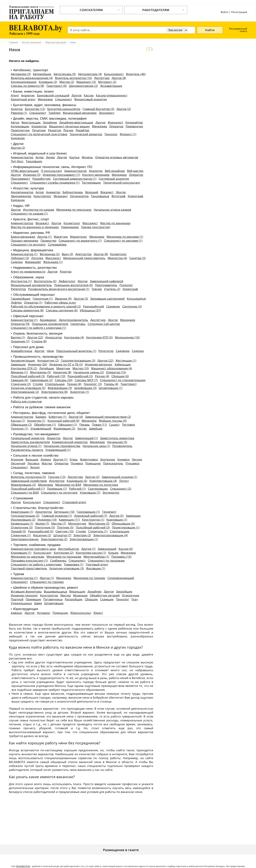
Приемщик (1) (57, 489)
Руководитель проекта (27, 450)
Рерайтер (82, 130)
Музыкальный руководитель (31, 285)
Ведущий (92, 192)
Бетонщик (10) (64, 512)
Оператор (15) (116, 372)
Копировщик (20, 126)
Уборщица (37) (90, 310)
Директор (54, 438)
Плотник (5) (65, 527)
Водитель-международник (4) (32, 78)
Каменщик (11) (69, 520)
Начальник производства (62, 446)
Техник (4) (74, 384)
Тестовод (128, 425)
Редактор (55, 130)
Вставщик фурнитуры (26, 591)
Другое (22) (35, 337)
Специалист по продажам (106, 561)
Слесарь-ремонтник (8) (27, 310)
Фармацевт (33, 262)
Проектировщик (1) (126, 527)
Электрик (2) (82, 535)
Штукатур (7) (62, 535)
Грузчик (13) (57, 477)
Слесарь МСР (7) (86, 380)
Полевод (77, 463)
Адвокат (17, 613)
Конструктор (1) (93, 520)
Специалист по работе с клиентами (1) (38, 328)
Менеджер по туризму (89, 578)
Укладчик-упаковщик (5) (28, 388)
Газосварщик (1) (88, 512)
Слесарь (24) (64, 380)
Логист (124, 481)
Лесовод (33, 463)
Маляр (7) (42, 524)
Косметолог (72, 223)
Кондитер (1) (36, 421)
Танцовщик (34, 161)
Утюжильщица (21, 603)
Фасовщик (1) (96, 568)
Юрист (98, 613)
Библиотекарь (73, 192)
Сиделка (17, 262)
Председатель (113, 463)
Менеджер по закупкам (28, 557)
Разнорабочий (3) (80, 376)
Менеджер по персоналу (74, 210)
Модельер (80, 595)
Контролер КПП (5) (99, 337)
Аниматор (53, 192)
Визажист (42, 223)
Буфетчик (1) (57, 417)
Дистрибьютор (69, 549)
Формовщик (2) (64, 428)
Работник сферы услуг (60, 303)
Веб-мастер (135, 171)
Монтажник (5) (41, 372)
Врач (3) (67, 254)
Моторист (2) (107, 82)
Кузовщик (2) (48, 82)
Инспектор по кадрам (39, 210)
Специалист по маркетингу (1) (80, 241)
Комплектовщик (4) (103, 481)
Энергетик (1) (79, 392)
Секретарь (78, 324)
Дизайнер (50, 122)
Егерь (74, 459)
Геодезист (109, 512)
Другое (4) (76, 417)
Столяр (38, 384)
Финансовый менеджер (80, 113)
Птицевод (133, 463)
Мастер (47, 463)
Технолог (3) (93, 384)
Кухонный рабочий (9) (63, 421)
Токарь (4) (111, 384)
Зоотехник (108, 459)
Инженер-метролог (99, 364)
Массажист (90, 223)
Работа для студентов (26, 401)
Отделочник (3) (22, 527)
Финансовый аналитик (91, 99)
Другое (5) (116, 516)
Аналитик (28, 95)
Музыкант (61, 196)
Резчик (68, 130)
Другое (77, 95)
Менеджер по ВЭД (68, 485)
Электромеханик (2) (25, 392)
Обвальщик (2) (21, 425)
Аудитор (17, 109)
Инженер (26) (37, 364)
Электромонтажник (25, 539)
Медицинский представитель (84, 258)
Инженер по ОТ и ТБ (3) (66, 364)
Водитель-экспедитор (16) (73, 78)
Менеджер (45, 99)
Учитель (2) (112, 289)
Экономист (107, 113)
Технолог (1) (20, 428)
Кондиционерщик (24, 82)
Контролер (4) (74, 337)
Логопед (37, 258)
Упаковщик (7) (90, 493)
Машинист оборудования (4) (112, 368)
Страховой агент (74, 502)
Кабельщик (123, 364)
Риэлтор (66, 272)
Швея (38, 603)
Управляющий (41, 428)
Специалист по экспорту (28, 244)
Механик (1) (19, 372)
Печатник (39, 130)
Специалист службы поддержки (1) (55, 183)
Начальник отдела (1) (26, 446)
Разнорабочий (93, 306)
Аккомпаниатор (22, 192)
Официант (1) (67, 425)
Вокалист (107, 192)
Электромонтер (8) (54, 392)
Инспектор (57, 481)
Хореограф (135, 196)
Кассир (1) (18, 421)
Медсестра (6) (117, 258)
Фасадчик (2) (42, 535)
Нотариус (44, 613)
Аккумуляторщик (23, 361)
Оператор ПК (20, 324)
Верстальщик (31, 122)
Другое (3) (81, 299)
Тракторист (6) (56, 86)
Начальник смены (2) (89, 372)
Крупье (74, 157)
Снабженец (58, 561)
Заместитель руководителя (30, 442)
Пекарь (85, 425)
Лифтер (16, 303)
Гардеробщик (21, 299)
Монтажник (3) (99, 524)
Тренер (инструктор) (96, 227)
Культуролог (42, 196)
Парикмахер (70, 227)
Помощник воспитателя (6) (74, 285)
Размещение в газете (121, 850)
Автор (15, 122)
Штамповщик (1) (111, 388)
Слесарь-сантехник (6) (62, 310)
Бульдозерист (114, 74)
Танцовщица (100, 196)
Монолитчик (77, 524)
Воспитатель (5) (45, 281)
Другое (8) (119, 78)
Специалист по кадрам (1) (29, 214)
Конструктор (49, 595)
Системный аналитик (114, 179)
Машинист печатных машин (69, 126)
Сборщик (91, 599)
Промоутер (48, 241)
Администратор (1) (24, 254)
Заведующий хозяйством (29, 481)
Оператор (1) (33, 303)
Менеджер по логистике (101, 485)
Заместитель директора (117, 438)
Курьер (113, 553)
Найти (210, 30)
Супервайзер (57, 244)
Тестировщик (91, 183)
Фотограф (118, 196)
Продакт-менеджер (25, 241)
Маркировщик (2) (23, 485)
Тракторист (129, 384)
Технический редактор (86, 134)
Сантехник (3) (132, 306)
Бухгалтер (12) (35, 109)
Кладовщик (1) (21, 553)
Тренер (97, 289)
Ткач (135, 599)
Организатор (79, 196)
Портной (17, 599)
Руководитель (122, 446)
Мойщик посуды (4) (113, 421)
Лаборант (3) (20, 258)
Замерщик (18, 364)
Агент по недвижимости (28, 272)
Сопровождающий (121, 578)
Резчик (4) (102, 376)
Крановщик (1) (117, 520)
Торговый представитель (29, 568)
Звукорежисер (21, 196)
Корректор (39, 126)
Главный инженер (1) (57, 516)
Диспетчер (102, 78)
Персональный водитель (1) (76, 351)
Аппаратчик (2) (48, 361)
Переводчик (134, 126)
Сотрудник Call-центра (104, 324)
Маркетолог (79, 237)
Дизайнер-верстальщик (76, 122)
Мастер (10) (81, 368)
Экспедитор (111, 493)
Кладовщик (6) (77, 481)
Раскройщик (74, 599)
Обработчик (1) (45, 425)
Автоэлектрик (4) (90, 74)
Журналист (116, 122)
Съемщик (107, 599)
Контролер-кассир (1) (91, 553)
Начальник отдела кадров (112, 210)
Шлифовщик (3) (86, 388)
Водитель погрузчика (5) (28, 477)
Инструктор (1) (21, 281)
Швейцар (96, 428)
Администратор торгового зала (33, 549)
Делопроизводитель (73, 320)
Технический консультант (122, 183)
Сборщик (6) (120, 376)
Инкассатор (54, 337)
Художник (18, 138)
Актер (40, 157)
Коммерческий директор (70, 442)
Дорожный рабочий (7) (91, 516)
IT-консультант (51, 171)
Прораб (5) (18, 531)
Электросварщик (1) (84, 539)
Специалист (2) (121, 489)
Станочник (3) (21, 384)
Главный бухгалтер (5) (98, 109)
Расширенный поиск (238, 30)
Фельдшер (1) (53, 262)
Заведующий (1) (86, 438)
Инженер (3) (32, 175)
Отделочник (131, 595)
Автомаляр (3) (21, 74)
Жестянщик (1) (126, 361)
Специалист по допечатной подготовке (39, 134)
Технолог (111, 134)
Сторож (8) (39, 341)
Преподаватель (106, 285)
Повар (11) (99, 425)
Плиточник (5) (45, 527)
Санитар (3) (137, 258)
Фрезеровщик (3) (60, 388)
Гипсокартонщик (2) (25, 516)
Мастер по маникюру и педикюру (35, 227)
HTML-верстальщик (25, 171)
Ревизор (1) (19, 113)
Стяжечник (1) (21, 535)
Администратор (22, 157)
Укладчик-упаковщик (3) (67, 568)
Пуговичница (53, 599)
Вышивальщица (56, 591)
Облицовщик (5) (123, 524)
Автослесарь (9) (65, 74)
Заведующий (107, 549)
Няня (50, 351)
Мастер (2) (67, 82)
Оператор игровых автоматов (117, 157)
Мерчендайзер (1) (96, 557)
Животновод (89, 459)
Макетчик (61, 237)
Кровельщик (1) (22, 524)
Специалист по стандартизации (123, 380)
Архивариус (48, 320)
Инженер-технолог (24, 595)
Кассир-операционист (112, 95)
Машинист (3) (86, 82)
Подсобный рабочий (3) (28, 376)
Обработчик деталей (105, 595)
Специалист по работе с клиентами (36, 564)
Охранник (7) (20, 341)
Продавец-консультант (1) (29, 561)
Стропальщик (55, 384)
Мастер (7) (59, 524)
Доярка (46, 459)
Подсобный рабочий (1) (28, 489)
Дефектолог (67, 281)
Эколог (35, 467)
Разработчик (42, 179)
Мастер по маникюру (115, 223)
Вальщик (32, 459)
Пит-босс (17, 161)
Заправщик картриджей (108, 299)
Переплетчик (20, 130)
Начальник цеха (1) (96, 446)
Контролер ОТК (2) (24, 368)
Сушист (114, 425)
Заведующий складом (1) (119, 477)
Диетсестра (83, 254)
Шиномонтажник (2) (83, 86)
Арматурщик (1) (22, 512)
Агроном (17, 459)
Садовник (113, 306)
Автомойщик (42, 74)
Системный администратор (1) (75, 179)
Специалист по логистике (59, 493)
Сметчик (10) (65, 531)
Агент (15, 95)
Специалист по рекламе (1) (123, 241)
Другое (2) (124, 109)
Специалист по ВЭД (25, 493)
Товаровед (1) (74, 564)
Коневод (123, 459)
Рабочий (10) (56, 376)
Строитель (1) (98, 531)
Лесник (137, 459)
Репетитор (18, 289)
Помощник (93, 463)
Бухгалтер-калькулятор (64, 109)
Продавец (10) (121, 557)
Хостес (82, 428)
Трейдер (55, 113)
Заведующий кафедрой (106, 281)
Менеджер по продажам (64, 557)
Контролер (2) (64, 553)
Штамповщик (54, 603)
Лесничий (18, 463)
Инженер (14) (47, 520)
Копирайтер (134, 122)
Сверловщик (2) (41, 380)
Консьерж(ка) (136, 299)
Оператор (116, 126)
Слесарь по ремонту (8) (27, 86)
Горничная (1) (43, 299)
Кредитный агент (23, 99)
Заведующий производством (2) (108, 417)
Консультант (32, 502)
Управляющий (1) (58, 450)
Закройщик (124, 591)
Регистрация (239, 12)
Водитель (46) (136, 74)
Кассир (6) (126, 549)
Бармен (41, 417)
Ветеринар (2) (50, 254)
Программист (21, 179)
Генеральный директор (28, 438)
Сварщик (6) (19, 380)
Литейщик (47, 368)
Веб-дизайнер (115, 171)
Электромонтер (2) (54, 539)
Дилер (50, 157)
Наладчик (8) (62, 372)
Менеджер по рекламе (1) (125, 237)
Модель (87, 157)
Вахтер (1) (18, 337)
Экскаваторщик (111, 86)
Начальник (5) (117, 442)
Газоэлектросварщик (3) (78, 361)
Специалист (64, 99)
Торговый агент (97, 564)
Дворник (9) (63, 299)
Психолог (126, 285)
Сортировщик (98, 489)
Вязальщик (77, 591)
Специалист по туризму (47, 582)
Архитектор (44, 512)
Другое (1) (44, 237)
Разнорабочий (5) (41, 531)
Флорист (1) (128, 134)
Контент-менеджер (96, 175)
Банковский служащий (53, 95)
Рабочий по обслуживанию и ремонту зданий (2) (46, 306)
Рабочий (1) (77, 489)
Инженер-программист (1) (61, 175)
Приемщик (33, 599)
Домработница (22, 351)
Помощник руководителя (50, 324)
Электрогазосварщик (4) (110, 535)
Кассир (89, 95)
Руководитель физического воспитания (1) (59, 289)
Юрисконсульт (81, 613)
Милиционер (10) (127, 337)
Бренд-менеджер (23, 237)
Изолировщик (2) (23, 520)
